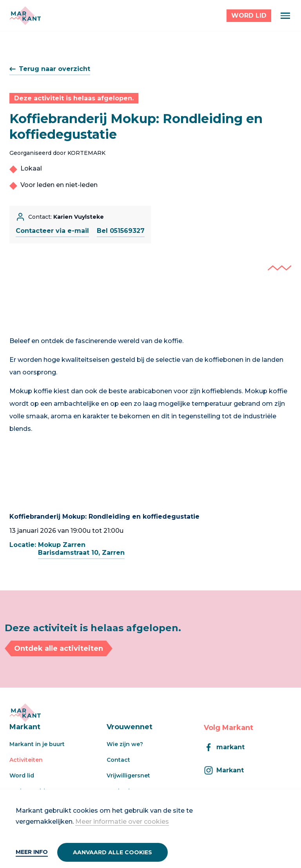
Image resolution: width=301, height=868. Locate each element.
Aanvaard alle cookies (112, 852)
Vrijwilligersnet (128, 775)
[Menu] (285, 16)
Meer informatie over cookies (122, 822)
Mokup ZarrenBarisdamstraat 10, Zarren (81, 549)
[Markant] (25, 16)
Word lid (22, 775)
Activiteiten (26, 760)
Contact (118, 760)
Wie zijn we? (125, 744)
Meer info (32, 852)
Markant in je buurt (37, 744)
